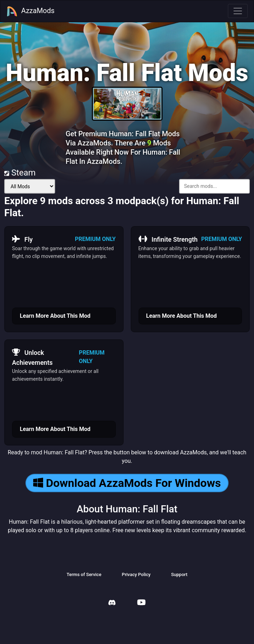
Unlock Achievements (32, 357)
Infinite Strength (168, 239)
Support (179, 574)
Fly (22, 239)
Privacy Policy (136, 574)
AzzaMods (30, 11)
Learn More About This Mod (55, 316)
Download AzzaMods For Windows (127, 483)
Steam (20, 173)
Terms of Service (84, 574)
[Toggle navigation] (238, 11)
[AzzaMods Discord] (112, 603)
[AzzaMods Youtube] (141, 603)
